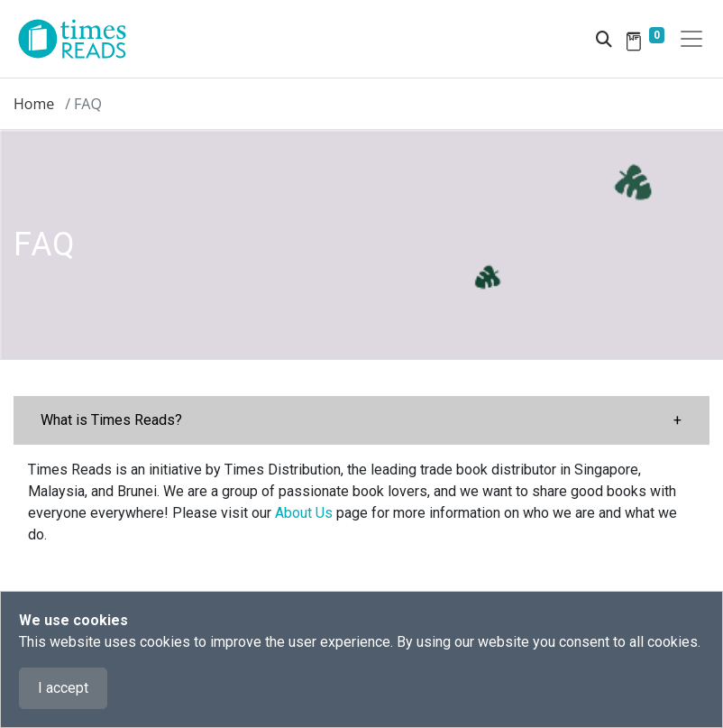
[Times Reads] (79, 39)
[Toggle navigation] (691, 39)
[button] (361, 420)
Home (34, 104)
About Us (304, 513)
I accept (63, 688)
